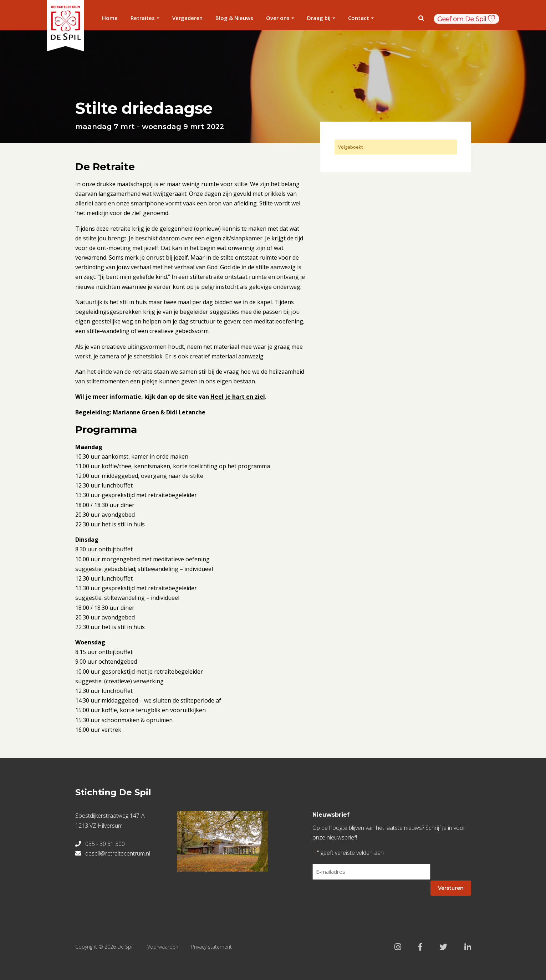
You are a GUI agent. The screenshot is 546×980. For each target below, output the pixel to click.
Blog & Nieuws (234, 18)
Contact (359, 18)
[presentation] (367, 899)
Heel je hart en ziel (238, 397)
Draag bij (319, 18)
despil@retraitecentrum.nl (118, 853)
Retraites (143, 18)
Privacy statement (211, 947)
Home (110, 18)
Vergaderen (187, 18)
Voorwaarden (163, 947)
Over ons (278, 18)
